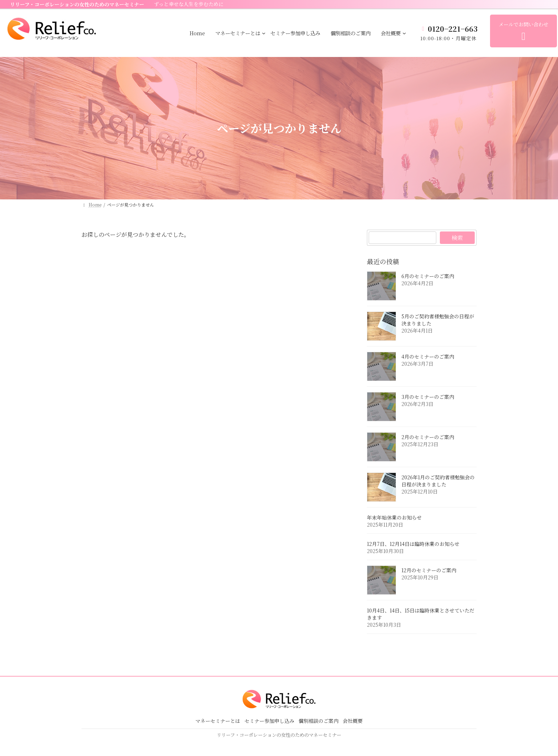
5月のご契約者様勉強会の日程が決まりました (438, 320)
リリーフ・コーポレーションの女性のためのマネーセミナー (77, 4)
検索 (457, 238)
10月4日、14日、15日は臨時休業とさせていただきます (421, 614)
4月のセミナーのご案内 (428, 356)
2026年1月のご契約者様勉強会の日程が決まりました (438, 481)
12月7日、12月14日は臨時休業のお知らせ (413, 544)
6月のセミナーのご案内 (428, 276)
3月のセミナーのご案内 (428, 397)
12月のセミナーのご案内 (429, 570)
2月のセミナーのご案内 (428, 437)
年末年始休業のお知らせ (394, 517)
